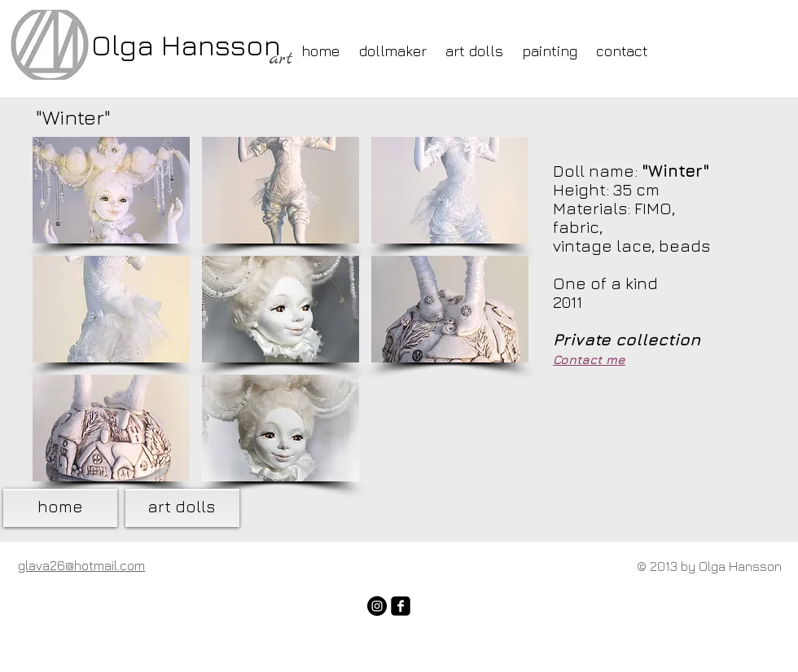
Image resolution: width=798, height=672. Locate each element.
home (60, 506)
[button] (111, 190)
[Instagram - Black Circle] (377, 606)
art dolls (181, 506)
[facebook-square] (401, 606)
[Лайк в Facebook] (269, 574)
